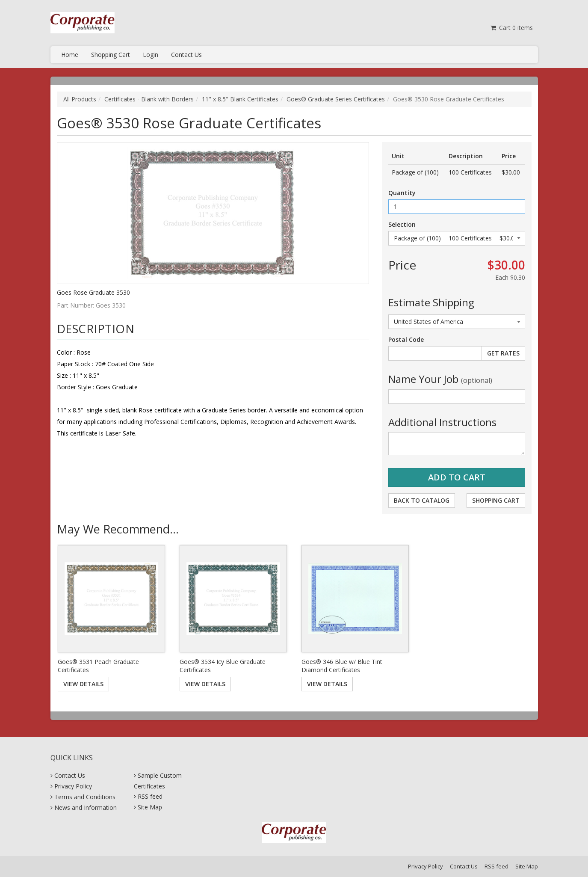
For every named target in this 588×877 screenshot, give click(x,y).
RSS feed (150, 796)
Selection (402, 224)
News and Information (86, 807)
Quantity (402, 193)
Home (70, 55)
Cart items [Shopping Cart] (511, 28)
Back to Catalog (422, 500)
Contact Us (186, 55)
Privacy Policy (73, 786)
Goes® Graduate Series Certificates (336, 99)
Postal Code (406, 339)
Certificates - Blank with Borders (149, 99)
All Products (80, 99)
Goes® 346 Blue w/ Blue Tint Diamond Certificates (342, 666)
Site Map (150, 807)
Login (151, 55)
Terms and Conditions (85, 797)
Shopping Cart (111, 55)
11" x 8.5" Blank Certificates (240, 99)
